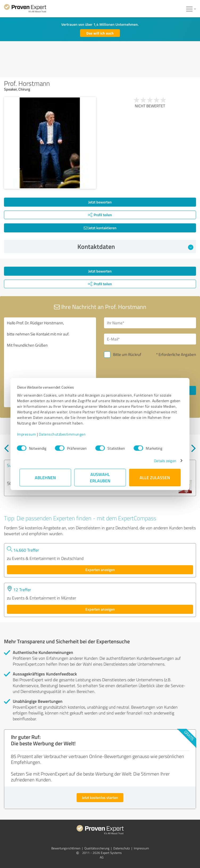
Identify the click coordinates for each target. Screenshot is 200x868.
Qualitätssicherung (97, 848)
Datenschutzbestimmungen (65, 434)
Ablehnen (45, 477)
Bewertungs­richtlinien (66, 848)
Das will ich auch (100, 33)
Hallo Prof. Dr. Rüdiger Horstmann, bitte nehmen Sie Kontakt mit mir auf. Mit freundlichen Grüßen (50, 362)
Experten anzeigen (100, 570)
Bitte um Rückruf (127, 354)
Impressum (29, 434)
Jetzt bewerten (100, 202)
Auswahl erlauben (100, 477)
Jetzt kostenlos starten (100, 797)
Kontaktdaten (136, 246)
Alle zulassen (155, 477)
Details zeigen (163, 461)
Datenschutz (122, 848)
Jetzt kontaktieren (100, 228)
